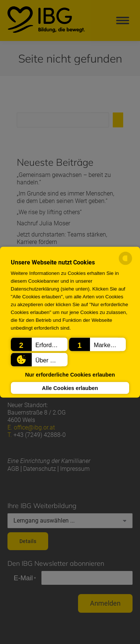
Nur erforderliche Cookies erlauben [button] (70, 375)
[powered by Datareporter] (125, 264)
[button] (39, 344)
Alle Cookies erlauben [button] (70, 388)
